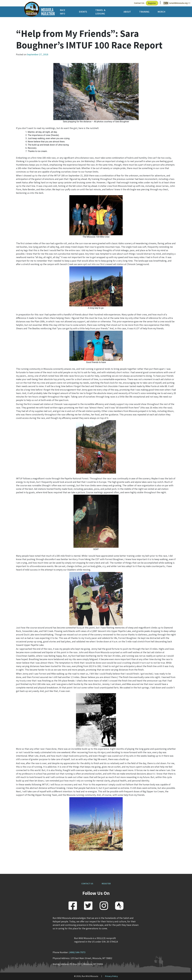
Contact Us (139, 3)
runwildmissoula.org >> (177, 3)
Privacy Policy (111, 976)
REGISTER (106, 884)
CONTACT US (87, 884)
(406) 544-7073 (77, 952)
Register (152, 3)
